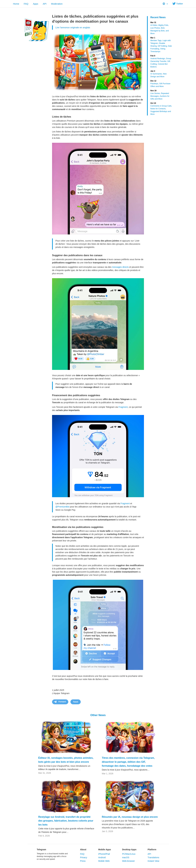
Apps (36, 4)
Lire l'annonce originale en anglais (73, 27)
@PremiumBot (62, 507)
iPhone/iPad (104, 854)
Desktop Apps (129, 850)
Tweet (76, 702)
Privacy (84, 857)
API (45, 4)
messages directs (120, 267)
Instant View (153, 861)
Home (16, 4)
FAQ (26, 4)
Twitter (178, 4)
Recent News (158, 17)
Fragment (123, 407)
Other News (98, 715)
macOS (126, 857)
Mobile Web (104, 861)
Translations (153, 857)
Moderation (57, 4)
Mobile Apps (105, 850)
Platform (152, 850)
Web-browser (128, 861)
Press (83, 861)
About (83, 850)
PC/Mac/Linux (129, 854)
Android (102, 857)
